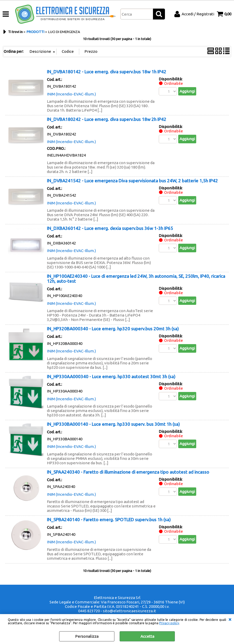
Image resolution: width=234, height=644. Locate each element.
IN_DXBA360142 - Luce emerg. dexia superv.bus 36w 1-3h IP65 (110, 228)
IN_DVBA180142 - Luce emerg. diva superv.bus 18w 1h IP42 (107, 72)
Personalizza (87, 636)
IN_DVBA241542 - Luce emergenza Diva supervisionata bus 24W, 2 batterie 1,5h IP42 (132, 181)
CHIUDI (230, 619)
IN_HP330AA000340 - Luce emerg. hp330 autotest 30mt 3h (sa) (111, 376)
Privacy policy (169, 623)
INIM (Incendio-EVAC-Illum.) (71, 94)
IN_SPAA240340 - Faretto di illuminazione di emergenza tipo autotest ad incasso (128, 472)
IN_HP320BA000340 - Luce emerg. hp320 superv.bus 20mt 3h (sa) (113, 329)
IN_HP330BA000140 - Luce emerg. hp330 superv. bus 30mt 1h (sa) (113, 424)
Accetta (147, 636)
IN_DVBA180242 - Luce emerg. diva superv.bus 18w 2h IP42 (107, 119)
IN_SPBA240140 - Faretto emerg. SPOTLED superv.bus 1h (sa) (109, 520)
